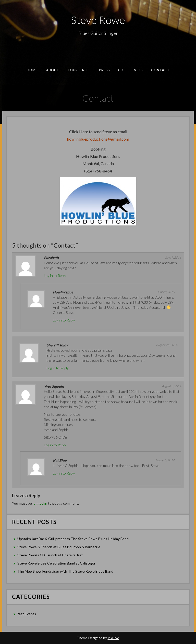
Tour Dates (79, 70)
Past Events (26, 614)
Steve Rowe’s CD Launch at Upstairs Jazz (50, 555)
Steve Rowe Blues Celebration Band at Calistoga (56, 563)
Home (32, 70)
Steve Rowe (98, 20)
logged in (40, 503)
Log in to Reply (55, 276)
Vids (138, 70)
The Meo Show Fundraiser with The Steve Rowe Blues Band (65, 571)
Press (104, 70)
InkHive (113, 638)
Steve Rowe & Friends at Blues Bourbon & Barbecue (59, 547)
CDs (122, 70)
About (53, 70)
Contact (160, 70)
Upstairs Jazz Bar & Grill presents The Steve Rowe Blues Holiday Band (73, 539)
